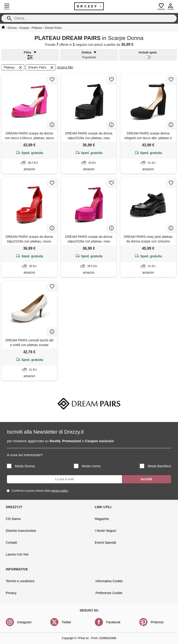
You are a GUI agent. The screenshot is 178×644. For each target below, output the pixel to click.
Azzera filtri (65, 67)
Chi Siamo (13, 519)
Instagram (24, 622)
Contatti (11, 543)
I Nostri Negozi (105, 531)
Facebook (113, 622)
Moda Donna (21, 466)
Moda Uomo (87, 466)
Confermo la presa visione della (39, 491)
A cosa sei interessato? (25, 455)
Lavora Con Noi (17, 554)
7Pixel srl (83, 638)
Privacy (11, 593)
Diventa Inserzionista (21, 531)
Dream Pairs (41, 68)
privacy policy (60, 491)
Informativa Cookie (109, 581)
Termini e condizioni (20, 581)
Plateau (13, 68)
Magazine (102, 519)
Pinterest (157, 622)
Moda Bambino (155, 466)
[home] (3, 27)
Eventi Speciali (105, 543)
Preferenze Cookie (109, 593)
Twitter (66, 622)
